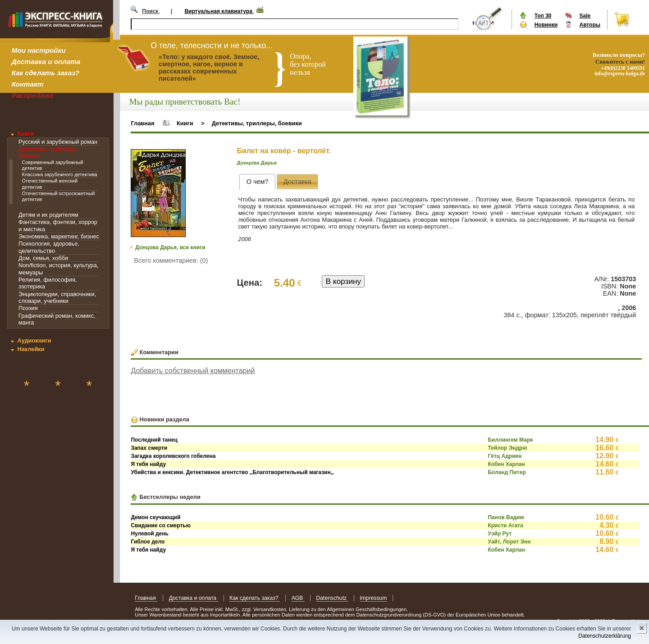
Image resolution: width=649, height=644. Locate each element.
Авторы (590, 25)
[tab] (257, 182)
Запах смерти (149, 448)
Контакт (27, 84)
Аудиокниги (34, 340)
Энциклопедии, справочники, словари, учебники (57, 297)
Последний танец (154, 440)
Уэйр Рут (500, 534)
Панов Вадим (506, 517)
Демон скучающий (155, 517)
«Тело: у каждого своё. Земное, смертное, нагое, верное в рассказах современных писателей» (209, 68)
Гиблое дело (148, 542)
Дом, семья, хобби (43, 258)
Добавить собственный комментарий (193, 371)
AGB (298, 598)
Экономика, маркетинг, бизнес (59, 236)
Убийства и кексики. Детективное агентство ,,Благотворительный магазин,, (232, 472)
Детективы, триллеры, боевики (257, 123)
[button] (178, 157)
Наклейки (31, 349)
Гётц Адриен (505, 456)
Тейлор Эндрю (507, 448)
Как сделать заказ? (46, 73)
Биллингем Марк (510, 440)
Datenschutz (332, 598)
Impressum (373, 598)
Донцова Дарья (257, 163)
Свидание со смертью (161, 525)
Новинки (546, 25)
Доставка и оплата (46, 62)
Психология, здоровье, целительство (49, 247)
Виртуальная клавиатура (219, 11)
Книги (25, 134)
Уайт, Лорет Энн (509, 542)
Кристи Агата (505, 525)
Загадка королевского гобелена (173, 456)
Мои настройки (39, 50)
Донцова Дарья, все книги (170, 247)
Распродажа (33, 95)
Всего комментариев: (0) (171, 260)
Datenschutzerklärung (605, 636)
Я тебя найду (148, 464)
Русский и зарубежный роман (58, 142)
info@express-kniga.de (620, 73)
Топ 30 (543, 16)
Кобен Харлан (506, 464)
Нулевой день (150, 534)
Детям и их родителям (48, 215)
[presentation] (257, 182)
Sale (585, 16)
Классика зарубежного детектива (60, 174)
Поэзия (28, 308)
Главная (142, 123)
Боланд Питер (507, 472)
